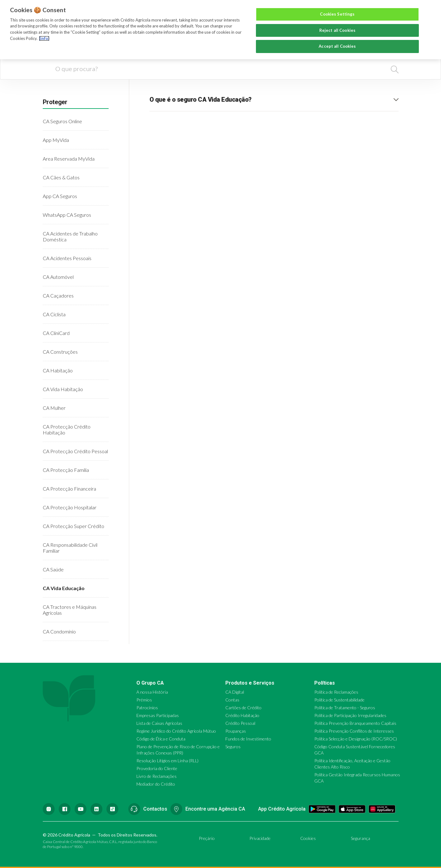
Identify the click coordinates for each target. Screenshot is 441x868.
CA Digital (235, 692)
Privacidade (260, 838)
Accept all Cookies (337, 46)
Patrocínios (147, 708)
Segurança (360, 838)
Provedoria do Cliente (157, 768)
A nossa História (152, 692)
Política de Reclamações (336, 692)
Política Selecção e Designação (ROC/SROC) (356, 739)
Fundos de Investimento (248, 739)
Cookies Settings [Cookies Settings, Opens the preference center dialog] (337, 14)
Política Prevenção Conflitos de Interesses (354, 731)
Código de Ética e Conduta (161, 739)
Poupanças (236, 731)
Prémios (144, 700)
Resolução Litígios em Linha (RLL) (167, 761)
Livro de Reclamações (157, 776)
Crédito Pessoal (240, 723)
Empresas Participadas (158, 715)
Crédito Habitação (242, 715)
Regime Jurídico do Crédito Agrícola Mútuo (176, 731)
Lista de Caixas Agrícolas (159, 723)
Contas (232, 700)
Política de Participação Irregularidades (350, 715)
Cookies (308, 838)
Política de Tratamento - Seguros (345, 708)
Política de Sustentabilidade (339, 700)
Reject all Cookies (337, 30)
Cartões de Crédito (243, 708)
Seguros (233, 747)
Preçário (207, 838)
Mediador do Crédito (156, 784)
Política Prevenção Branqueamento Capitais (355, 723)
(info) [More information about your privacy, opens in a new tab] (44, 38)
